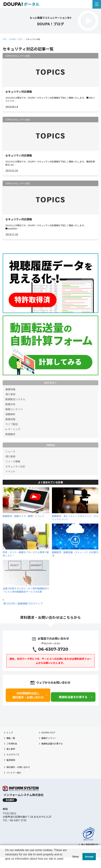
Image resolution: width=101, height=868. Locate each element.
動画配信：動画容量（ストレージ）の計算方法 (75, 554)
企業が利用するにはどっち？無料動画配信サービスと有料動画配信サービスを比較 (26, 590)
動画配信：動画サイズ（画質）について (24, 516)
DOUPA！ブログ (16, 39)
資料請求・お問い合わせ (18, 767)
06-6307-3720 (53, 649)
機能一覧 (11, 738)
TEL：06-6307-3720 (15, 820)
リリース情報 (13, 461)
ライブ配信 (12, 424)
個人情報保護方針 (90, 844)
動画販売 (10, 434)
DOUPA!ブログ (48, 732)
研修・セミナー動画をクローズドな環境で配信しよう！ (26, 554)
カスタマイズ (13, 754)
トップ (10, 732)
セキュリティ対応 (15, 466)
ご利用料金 (12, 743)
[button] (6, 863)
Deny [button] (76, 857)
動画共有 (10, 404)
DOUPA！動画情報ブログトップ (25, 603)
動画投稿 (10, 419)
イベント (10, 471)
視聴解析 (10, 414)
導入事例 (10, 394)
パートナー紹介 (14, 773)
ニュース (10, 451)
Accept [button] (89, 857)
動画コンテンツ (14, 409)
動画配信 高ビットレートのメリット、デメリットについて (75, 518)
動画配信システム (15, 399)
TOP (4, 39)
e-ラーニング (13, 429)
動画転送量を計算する (52, 743)
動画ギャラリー (49, 738)
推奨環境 (11, 760)
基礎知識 (10, 389)
